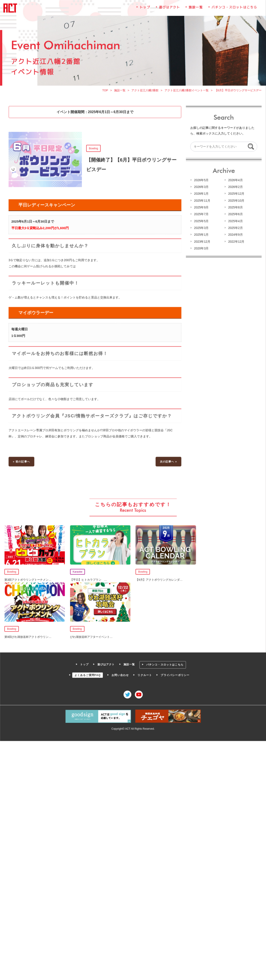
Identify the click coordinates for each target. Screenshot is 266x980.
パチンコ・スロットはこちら (234, 10)
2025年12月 (235, 195)
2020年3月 (201, 249)
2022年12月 (235, 243)
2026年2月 (235, 188)
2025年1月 (201, 236)
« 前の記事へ (22, 461)
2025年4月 (235, 222)
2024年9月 (235, 236)
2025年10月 (235, 202)
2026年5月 (201, 182)
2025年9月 (201, 209)
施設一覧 (195, 10)
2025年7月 (201, 215)
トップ (145, 10)
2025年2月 (235, 229)
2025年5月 (201, 222)
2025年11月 (202, 202)
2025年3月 (201, 229)
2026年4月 (235, 182)
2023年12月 (202, 243)
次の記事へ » (168, 461)
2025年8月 (235, 209)
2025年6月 (235, 215)
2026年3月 (201, 188)
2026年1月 (201, 195)
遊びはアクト (169, 10)
